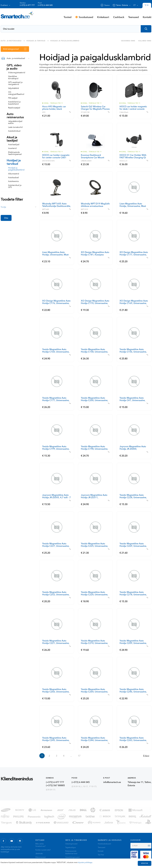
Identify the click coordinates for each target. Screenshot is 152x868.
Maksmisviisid (41, 857)
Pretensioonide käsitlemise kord (71, 852)
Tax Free (101, 855)
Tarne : (122, 5)
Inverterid (12, 148)
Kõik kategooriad (11, 49)
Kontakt (147, 17)
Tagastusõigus (71, 847)
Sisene (107, 5)
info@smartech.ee (112, 782)
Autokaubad (13, 177)
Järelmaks (39, 853)
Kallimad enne (145, 41)
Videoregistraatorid (17, 73)
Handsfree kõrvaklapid (13, 77)
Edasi (146, 756)
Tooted (68, 17)
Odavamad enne (128, 41)
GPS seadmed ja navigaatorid (15, 83)
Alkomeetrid (14, 174)
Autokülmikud (14, 131)
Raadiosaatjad (14, 108)
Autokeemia (13, 181)
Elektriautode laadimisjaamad (15, 153)
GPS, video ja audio (14, 67)
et (135, 5)
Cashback (119, 17)
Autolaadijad (14, 144)
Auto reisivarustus (15, 116)
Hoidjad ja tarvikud (36, 41)
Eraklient (4, 5)
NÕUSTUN (145, 863)
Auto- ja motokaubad (11, 41)
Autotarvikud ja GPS (15, 186)
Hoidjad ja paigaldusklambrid (65, 41)
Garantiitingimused (72, 857)
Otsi (6, 218)
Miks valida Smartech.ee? (41, 845)
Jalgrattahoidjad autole (15, 122)
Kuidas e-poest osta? (43, 850)
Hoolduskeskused (104, 844)
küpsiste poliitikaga (85, 862)
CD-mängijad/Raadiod (16, 93)
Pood (45, 4)
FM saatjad (13, 98)
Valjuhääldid (14, 88)
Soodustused (86, 17)
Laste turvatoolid (15, 127)
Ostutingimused (71, 844)
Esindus (27, 4)
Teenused (133, 17)
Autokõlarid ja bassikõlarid (14, 103)
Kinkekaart (103, 17)
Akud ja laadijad (12, 139)
